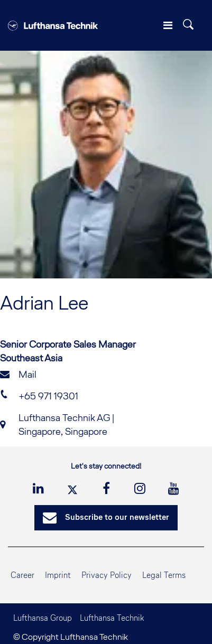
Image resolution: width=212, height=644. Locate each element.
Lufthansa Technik (112, 618)
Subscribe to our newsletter (106, 518)
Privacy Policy (107, 575)
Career (22, 575)
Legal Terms (164, 575)
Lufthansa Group (43, 618)
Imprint (58, 575)
